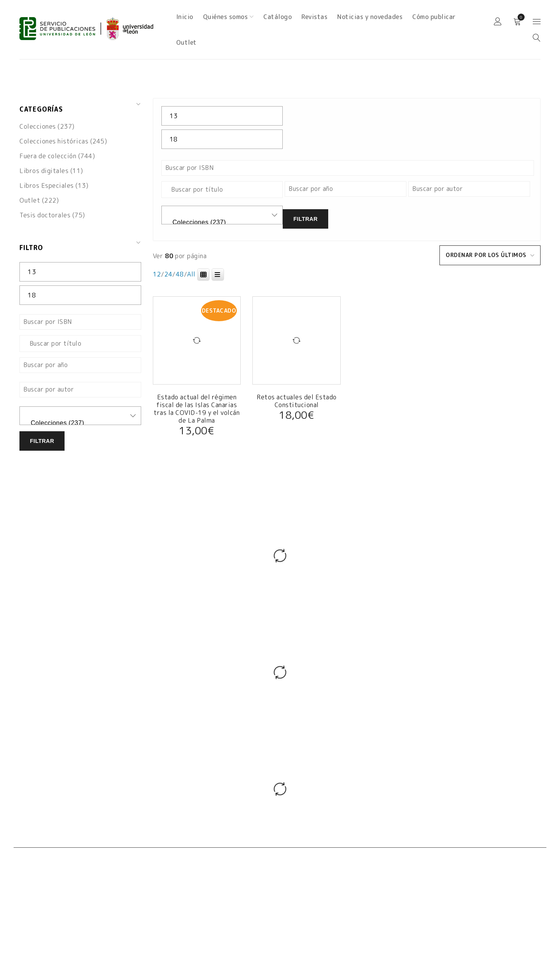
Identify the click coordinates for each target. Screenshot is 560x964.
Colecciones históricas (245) (63, 141)
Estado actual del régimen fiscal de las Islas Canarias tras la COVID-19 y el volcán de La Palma (197, 409)
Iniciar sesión (498, 22)
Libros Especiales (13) (54, 185)
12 (157, 274)
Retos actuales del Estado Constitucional (297, 401)
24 (168, 274)
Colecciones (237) (47, 126)
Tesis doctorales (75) (52, 215)
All (191, 274)
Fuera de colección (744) (57, 156)
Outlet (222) (39, 200)
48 (180, 274)
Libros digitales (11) (51, 171)
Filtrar (42, 441)
